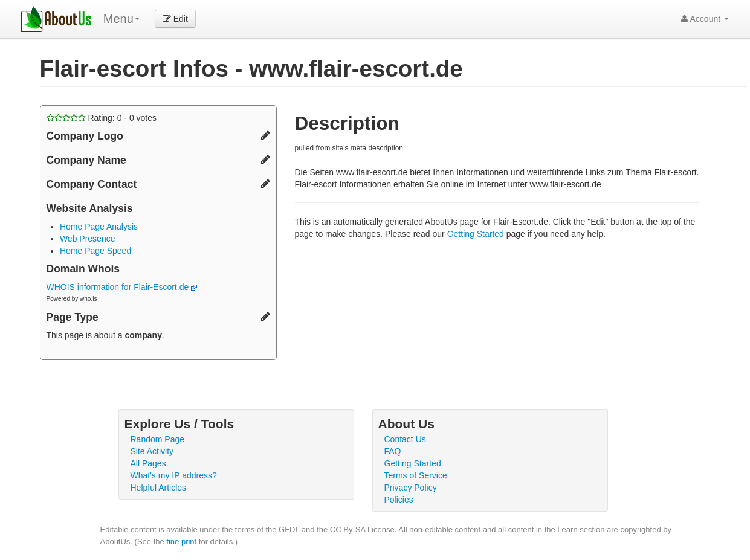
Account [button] (705, 19)
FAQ (393, 451)
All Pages (148, 463)
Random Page (158, 439)
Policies (399, 500)
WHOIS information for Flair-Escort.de (122, 287)
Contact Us (405, 439)
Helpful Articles (159, 488)
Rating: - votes (102, 118)
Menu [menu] (121, 19)
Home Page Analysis (99, 227)
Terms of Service (416, 475)
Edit (175, 19)
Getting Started (476, 234)
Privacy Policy (411, 488)
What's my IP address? (174, 475)
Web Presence (88, 239)
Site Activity (152, 451)
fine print (181, 542)
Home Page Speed (95, 251)
